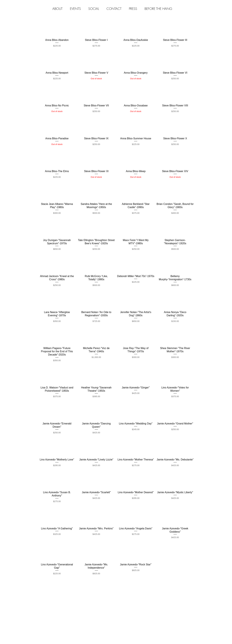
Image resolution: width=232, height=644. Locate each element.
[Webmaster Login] (180, 594)
